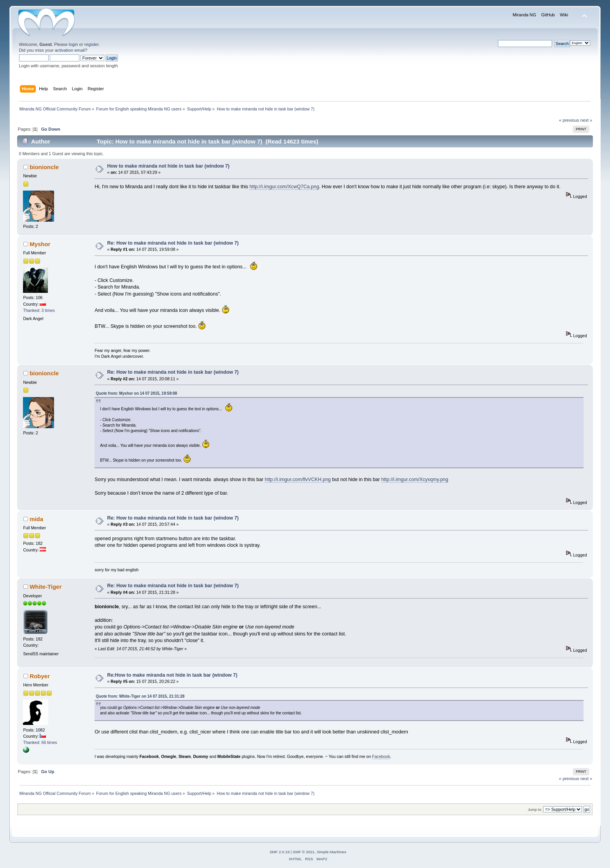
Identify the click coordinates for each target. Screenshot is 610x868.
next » (586, 120)
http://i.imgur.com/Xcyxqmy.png (415, 479)
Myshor (40, 244)
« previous (569, 120)
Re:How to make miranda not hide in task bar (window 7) (172, 675)
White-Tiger (46, 587)
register (92, 44)
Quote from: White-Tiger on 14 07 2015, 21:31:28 (140, 696)
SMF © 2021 (304, 852)
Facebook (381, 756)
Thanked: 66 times (40, 742)
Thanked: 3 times (39, 310)
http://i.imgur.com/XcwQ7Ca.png (284, 187)
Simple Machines (331, 852)
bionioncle (44, 167)
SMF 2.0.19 (280, 852)
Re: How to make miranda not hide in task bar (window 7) (173, 243)
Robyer (40, 676)
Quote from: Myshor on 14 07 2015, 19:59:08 (136, 393)
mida (36, 519)
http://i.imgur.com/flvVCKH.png (298, 479)
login (74, 44)
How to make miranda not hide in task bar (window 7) (168, 166)
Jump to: (535, 809)
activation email (70, 50)
